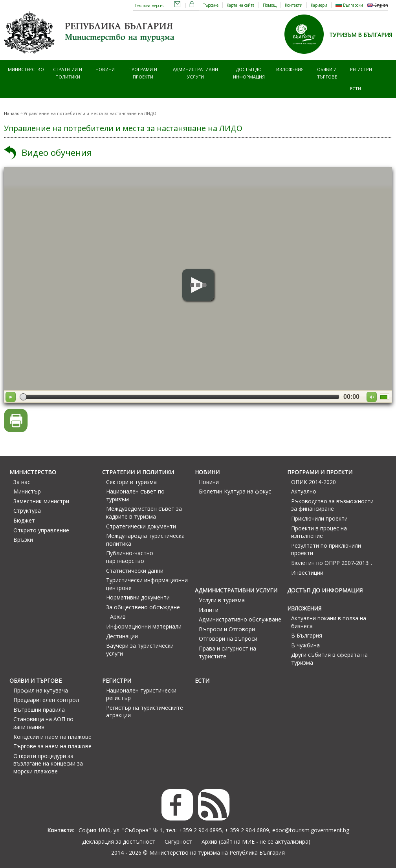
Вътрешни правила (39, 710)
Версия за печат (16, 421)
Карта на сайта (241, 5)
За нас (22, 482)
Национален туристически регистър (141, 694)
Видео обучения (57, 153)
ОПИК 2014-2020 (313, 482)
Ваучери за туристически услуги (140, 650)
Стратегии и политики (68, 73)
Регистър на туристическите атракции (145, 712)
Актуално (304, 491)
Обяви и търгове (327, 73)
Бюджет (24, 520)
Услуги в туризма (222, 600)
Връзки (23, 540)
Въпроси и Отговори (227, 629)
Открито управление (41, 530)
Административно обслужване (240, 619)
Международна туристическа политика (145, 540)
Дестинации (122, 636)
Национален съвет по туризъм (135, 495)
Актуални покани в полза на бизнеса (329, 622)
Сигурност (178, 842)
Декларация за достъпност (119, 842)
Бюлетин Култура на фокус (235, 491)
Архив (118, 617)
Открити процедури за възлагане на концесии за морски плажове (48, 764)
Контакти (294, 5)
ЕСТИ (356, 89)
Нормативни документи (138, 597)
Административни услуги (195, 73)
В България (307, 635)
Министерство (26, 69)
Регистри (361, 69)
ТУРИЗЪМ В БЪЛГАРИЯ (361, 35)
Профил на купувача (41, 690)
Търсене (211, 5)
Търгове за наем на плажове (52, 746)
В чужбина (305, 645)
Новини (105, 69)
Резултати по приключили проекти (326, 549)
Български (349, 5)
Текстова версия (150, 5)
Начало (12, 113)
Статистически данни (135, 571)
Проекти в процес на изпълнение (319, 532)
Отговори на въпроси (228, 639)
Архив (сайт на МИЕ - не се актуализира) (256, 842)
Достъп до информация (249, 73)
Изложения (290, 69)
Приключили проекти (319, 518)
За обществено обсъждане (143, 607)
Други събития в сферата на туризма (329, 659)
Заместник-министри (41, 501)
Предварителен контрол (46, 700)
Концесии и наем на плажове (52, 737)
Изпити (209, 610)
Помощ (270, 5)
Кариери (319, 5)
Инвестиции (307, 573)
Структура (27, 511)
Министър (27, 491)
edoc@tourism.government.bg (311, 830)
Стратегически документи (141, 526)
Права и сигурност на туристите (227, 652)
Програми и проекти (143, 73)
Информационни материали (144, 626)
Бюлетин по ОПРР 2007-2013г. (332, 563)
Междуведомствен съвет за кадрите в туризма (144, 513)
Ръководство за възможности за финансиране (332, 505)
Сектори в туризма (131, 482)
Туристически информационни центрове (147, 584)
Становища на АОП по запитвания (43, 723)
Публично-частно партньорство (130, 557)
